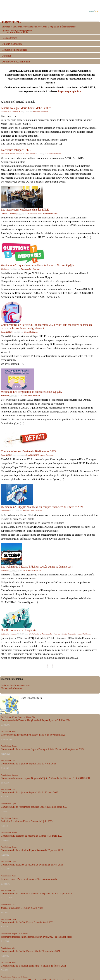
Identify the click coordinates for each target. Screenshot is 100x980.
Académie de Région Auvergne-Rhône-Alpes (19, 717)
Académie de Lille (8, 760)
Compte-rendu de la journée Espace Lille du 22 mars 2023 (29, 793)
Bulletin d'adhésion (12, 44)
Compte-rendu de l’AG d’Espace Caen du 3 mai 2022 (27, 922)
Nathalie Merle (35, 634)
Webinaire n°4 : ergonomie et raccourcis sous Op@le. (31, 392)
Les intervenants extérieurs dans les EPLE (25, 210)
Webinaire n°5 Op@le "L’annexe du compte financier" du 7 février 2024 (42, 507)
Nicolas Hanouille (69, 634)
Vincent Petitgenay (50, 213)
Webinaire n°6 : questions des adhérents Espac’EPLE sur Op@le (38, 265)
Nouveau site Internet (11, 688)
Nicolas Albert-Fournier (30, 269)
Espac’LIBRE (6, 332)
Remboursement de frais (14, 50)
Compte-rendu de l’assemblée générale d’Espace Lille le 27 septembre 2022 (38, 894)
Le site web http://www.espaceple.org (16, 685)
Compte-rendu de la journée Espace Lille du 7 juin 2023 (28, 764)
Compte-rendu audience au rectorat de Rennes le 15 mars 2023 (32, 836)
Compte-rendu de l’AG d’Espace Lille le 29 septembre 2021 (30, 951)
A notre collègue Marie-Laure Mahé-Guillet (26, 108)
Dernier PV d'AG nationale (16, 62)
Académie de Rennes (9, 746)
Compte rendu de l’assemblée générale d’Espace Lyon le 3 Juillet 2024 (36, 720)
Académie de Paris (8, 731)
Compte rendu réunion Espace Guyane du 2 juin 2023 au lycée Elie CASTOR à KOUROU (45, 778)
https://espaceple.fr (69, 91)
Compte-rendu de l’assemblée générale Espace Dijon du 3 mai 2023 (34, 807)
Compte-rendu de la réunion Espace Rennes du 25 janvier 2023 (32, 850)
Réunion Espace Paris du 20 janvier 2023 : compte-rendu (29, 879)
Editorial (6, 56)
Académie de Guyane (9, 775)
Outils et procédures (9, 213)
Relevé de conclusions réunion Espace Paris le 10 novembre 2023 (33, 735)
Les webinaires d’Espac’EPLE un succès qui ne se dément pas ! (37, 567)
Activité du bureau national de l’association (18, 154)
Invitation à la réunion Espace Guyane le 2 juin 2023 (27, 821)
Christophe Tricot (35, 213)
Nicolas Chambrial (40, 112)
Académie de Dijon (9, 804)
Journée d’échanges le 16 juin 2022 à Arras (22, 908)
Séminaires (5, 269)
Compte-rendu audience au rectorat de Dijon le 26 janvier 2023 (32, 865)
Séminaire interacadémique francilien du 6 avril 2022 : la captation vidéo (37, 937)
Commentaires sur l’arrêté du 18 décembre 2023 (28, 451)
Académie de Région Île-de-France (15, 934)
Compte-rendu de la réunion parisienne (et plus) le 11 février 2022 (33, 966)
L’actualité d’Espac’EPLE (16, 150)
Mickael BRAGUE (32, 455)
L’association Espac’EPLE (11, 112)
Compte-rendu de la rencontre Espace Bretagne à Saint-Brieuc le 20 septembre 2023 (42, 749)
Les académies (9, 38)
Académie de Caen (8, 919)
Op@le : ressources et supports (19, 630)
